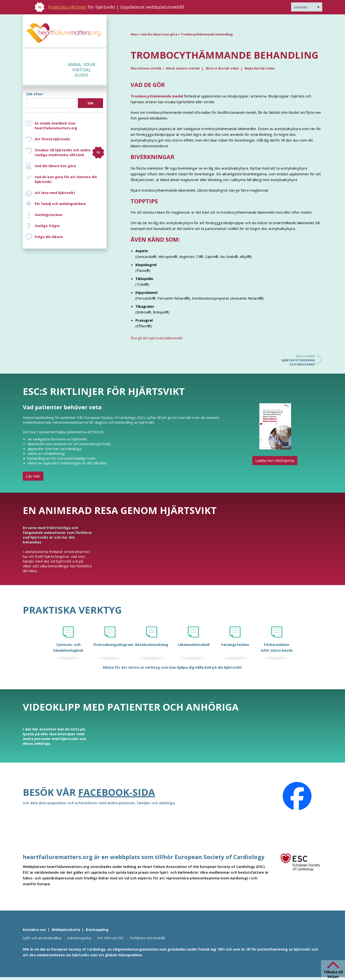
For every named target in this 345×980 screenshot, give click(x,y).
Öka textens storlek (146, 68)
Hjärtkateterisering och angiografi (296, 360)
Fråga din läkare (49, 237)
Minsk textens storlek (183, 68)
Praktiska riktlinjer (67, 7)
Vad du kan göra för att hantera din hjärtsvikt (66, 179)
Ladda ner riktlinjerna (275, 461)
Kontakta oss (34, 930)
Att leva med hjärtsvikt (55, 193)
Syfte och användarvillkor (42, 938)
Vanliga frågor (47, 226)
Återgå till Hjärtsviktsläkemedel (156, 338)
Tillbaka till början (333, 974)
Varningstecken (49, 215)
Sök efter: (35, 94)
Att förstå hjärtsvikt (53, 139)
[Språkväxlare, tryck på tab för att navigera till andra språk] (307, 7)
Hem (134, 34)
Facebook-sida (117, 792)
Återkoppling (97, 930)
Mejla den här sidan (260, 68)
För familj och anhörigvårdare (60, 204)
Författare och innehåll (147, 938)
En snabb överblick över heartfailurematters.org (56, 126)
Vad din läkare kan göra (55, 166)
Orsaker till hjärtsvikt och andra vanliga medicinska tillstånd (69, 153)
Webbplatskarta (66, 930)
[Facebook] (297, 796)
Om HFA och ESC (110, 938)
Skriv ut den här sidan (222, 68)
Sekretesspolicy (79, 938)
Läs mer (33, 476)
